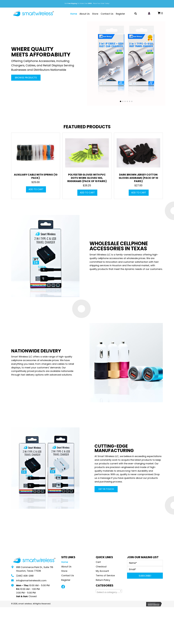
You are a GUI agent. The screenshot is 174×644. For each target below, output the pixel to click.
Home (65, 562)
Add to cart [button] (36, 189)
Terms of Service (105, 575)
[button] (26, 78)
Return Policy (103, 580)
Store (64, 571)
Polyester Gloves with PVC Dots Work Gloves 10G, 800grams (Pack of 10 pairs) (87, 178)
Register (66, 580)
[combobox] (109, 591)
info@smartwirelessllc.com (31, 580)
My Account (102, 571)
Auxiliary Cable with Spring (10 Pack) (36, 176)
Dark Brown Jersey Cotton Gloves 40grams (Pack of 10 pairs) (138, 178)
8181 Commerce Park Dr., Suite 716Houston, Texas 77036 (35, 569)
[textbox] (109, 592)
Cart (98, 562)
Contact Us (68, 575)
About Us (66, 567)
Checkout (101, 567)
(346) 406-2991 (25, 576)
